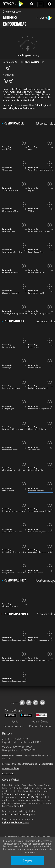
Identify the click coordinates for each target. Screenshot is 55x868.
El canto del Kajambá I (10, 272)
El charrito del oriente (10, 450)
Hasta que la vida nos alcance (13, 429)
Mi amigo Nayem (8, 408)
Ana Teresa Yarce (34, 450)
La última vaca (34, 347)
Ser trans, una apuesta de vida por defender (41, 511)
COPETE (31, 211)
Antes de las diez (8, 491)
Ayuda (15, 721)
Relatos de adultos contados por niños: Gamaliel (15, 640)
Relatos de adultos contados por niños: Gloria (41, 640)
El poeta (31, 190)
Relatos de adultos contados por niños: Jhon (41, 660)
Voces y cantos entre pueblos (12, 252)
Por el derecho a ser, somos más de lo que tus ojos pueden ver (15, 511)
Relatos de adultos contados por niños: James (15, 660)
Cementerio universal (36, 573)
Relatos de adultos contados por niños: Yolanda (15, 681)
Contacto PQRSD (28, 797)
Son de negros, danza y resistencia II (41, 313)
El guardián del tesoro (10, 606)
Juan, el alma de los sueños (12, 532)
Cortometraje (7, 147)
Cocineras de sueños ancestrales (39, 231)
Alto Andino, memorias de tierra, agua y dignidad (15, 470)
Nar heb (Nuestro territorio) (38, 388)
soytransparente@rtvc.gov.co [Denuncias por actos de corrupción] (15, 822)
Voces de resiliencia (35, 367)
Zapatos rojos (7, 367)
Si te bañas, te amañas (10, 190)
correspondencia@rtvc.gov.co (21, 794)
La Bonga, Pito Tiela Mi (36, 293)
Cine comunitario (12, 11)
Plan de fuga (7, 149)
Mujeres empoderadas (36, 491)
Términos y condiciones (15, 726)
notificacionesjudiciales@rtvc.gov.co (18, 814)
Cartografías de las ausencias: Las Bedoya (15, 552)
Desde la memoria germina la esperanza (41, 532)
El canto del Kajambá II (37, 272)
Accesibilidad (8, 773)
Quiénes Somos (40, 721)
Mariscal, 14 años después (11, 388)
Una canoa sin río (8, 347)
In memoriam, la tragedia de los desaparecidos (41, 408)
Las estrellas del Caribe (36, 252)
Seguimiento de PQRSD (12, 806)
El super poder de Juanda (37, 429)
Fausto (31, 149)
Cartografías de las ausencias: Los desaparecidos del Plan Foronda (15, 573)
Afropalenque (7, 170)
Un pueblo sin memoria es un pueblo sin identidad (41, 170)
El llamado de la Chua (10, 211)
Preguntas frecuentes (40, 726)
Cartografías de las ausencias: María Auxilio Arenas (41, 552)
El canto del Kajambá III (11, 293)
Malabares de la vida (35, 470)
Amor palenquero (8, 231)
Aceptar (28, 861)
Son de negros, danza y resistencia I (14, 313)
